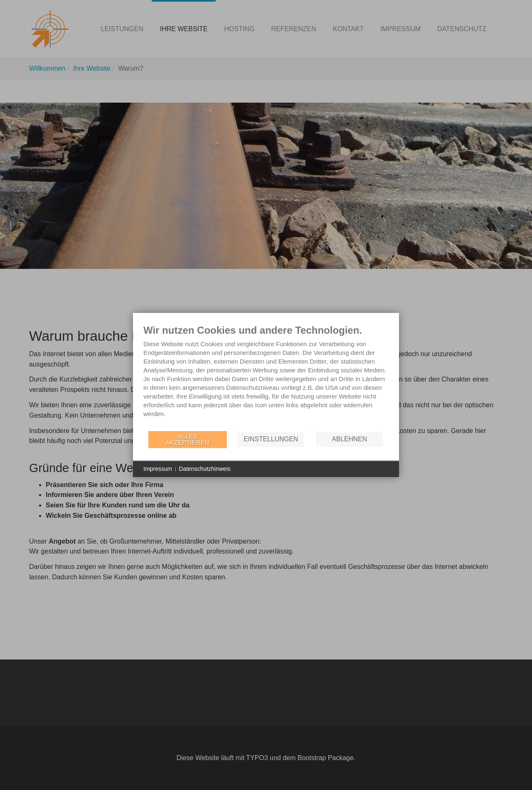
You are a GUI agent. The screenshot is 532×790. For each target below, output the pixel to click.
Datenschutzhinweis (205, 469)
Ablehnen (349, 439)
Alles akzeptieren (187, 439)
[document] (266, 377)
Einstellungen (271, 439)
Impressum (158, 469)
